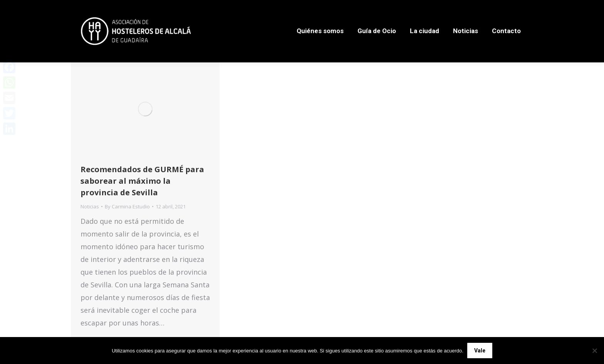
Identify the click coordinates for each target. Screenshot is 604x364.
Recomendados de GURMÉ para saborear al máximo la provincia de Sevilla (142, 181)
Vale (480, 351)
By (127, 206)
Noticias (90, 206)
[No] (594, 351)
